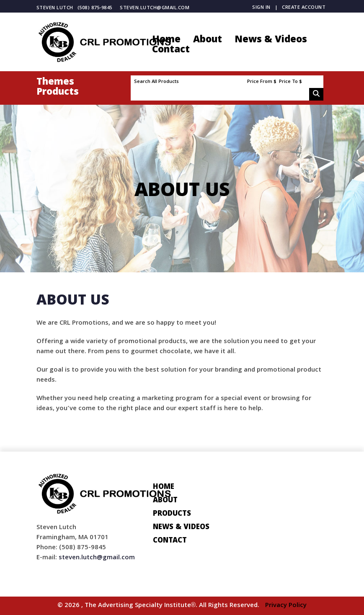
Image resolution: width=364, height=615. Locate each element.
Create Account (304, 8)
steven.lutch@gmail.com (155, 8)
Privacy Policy (286, 606)
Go (316, 94)
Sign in (261, 8)
